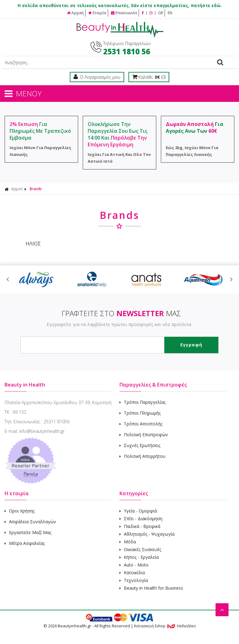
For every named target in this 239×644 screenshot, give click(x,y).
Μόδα (128, 542)
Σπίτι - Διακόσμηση (141, 519)
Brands (36, 189)
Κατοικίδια (132, 573)
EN (170, 13)
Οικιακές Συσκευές (140, 549)
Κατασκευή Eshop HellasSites (165, 626)
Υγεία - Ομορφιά (138, 511)
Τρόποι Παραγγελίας (143, 402)
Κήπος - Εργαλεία (139, 557)
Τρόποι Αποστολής (141, 424)
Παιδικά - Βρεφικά (140, 526)
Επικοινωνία (124, 13)
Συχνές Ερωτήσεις (140, 445)
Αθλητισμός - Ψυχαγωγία (147, 534)
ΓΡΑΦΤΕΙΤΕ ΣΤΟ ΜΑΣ (121, 313)
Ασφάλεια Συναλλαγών (30, 522)
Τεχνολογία (134, 580)
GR (161, 13)
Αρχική (75, 13)
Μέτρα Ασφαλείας (25, 543)
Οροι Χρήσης (20, 511)
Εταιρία (97, 13)
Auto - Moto (134, 565)
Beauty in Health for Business (151, 588)
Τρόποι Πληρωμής (140, 413)
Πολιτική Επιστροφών (144, 435)
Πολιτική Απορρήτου (143, 456)
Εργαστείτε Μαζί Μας (28, 532)
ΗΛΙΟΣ (33, 244)
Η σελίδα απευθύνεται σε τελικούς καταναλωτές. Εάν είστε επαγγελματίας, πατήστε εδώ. (120, 6)
